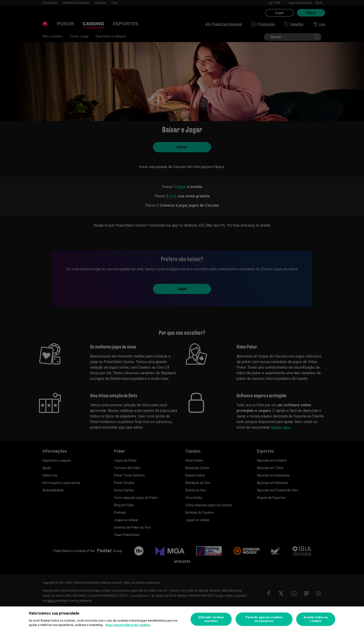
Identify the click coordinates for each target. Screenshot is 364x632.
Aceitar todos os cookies (316, 619)
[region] (182, 619)
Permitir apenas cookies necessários (264, 619)
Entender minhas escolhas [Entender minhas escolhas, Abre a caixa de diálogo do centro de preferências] (211, 619)
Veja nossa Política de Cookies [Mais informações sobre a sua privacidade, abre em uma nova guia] (128, 625)
